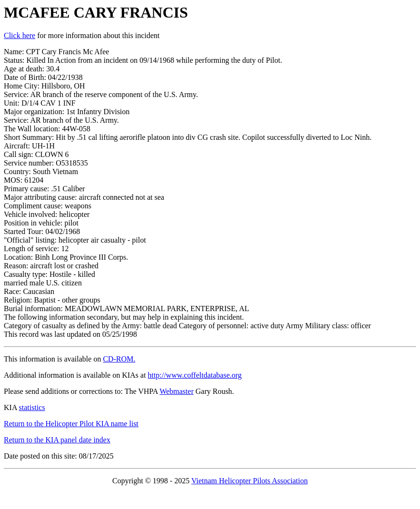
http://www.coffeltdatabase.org (195, 375)
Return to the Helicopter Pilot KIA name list (71, 424)
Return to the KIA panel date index (57, 440)
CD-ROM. (119, 359)
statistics (32, 407)
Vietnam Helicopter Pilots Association (249, 481)
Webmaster (176, 391)
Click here (20, 35)
